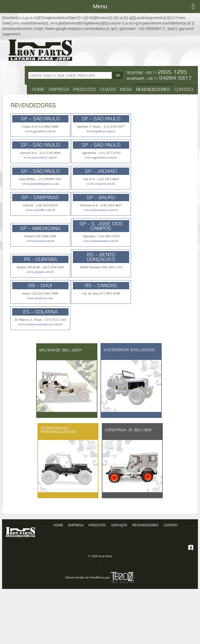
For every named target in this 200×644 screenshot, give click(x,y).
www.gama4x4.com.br (40, 131)
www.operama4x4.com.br (101, 241)
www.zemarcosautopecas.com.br (40, 324)
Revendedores (153, 89)
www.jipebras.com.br (101, 131)
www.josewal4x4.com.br (40, 157)
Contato (184, 89)
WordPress (97, 578)
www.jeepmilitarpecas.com (40, 184)
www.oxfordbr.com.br (40, 210)
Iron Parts (105, 556)
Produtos (84, 89)
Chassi (108, 89)
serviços (119, 525)
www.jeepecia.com (40, 298)
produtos (97, 525)
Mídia (126, 89)
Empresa (59, 89)
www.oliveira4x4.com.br (101, 210)
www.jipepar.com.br (40, 272)
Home (38, 89)
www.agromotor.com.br (101, 157)
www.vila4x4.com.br (101, 184)
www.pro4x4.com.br (40, 241)
